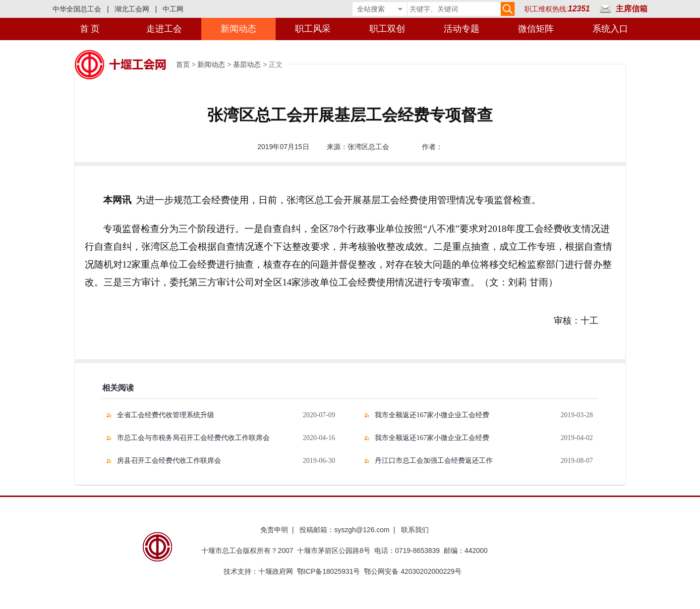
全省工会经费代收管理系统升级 (166, 415)
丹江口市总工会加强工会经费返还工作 (434, 461)
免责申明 (274, 530)
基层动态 (247, 64)
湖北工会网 (132, 9)
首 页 (90, 29)
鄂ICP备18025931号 (329, 571)
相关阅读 (118, 388)
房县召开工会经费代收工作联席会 (169, 461)
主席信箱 (632, 9)
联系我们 (415, 530)
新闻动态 (238, 29)
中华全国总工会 (77, 9)
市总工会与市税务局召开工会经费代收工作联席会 (193, 438)
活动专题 (462, 29)
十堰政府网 (276, 571)
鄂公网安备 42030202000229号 (415, 571)
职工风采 (313, 29)
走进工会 (164, 29)
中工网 (173, 9)
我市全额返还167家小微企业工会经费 (432, 415)
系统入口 (610, 29)
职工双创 (387, 29)
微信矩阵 (536, 29)
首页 (183, 64)
